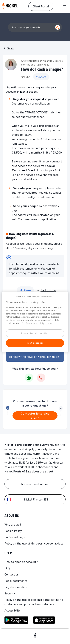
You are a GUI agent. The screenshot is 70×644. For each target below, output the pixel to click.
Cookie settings (15, 537)
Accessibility (12, 610)
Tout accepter (35, 343)
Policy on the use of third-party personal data (34, 543)
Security (10, 593)
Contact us (11, 574)
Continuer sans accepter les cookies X (35, 297)
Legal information (16, 587)
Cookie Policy (13, 531)
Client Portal (41, 6)
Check (10, 48)
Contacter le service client (35, 416)
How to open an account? (21, 562)
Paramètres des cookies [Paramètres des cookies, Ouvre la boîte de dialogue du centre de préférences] (35, 333)
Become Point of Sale (35, 484)
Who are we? (13, 524)
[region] (35, 322)
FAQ (7, 568)
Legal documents (16, 581)
